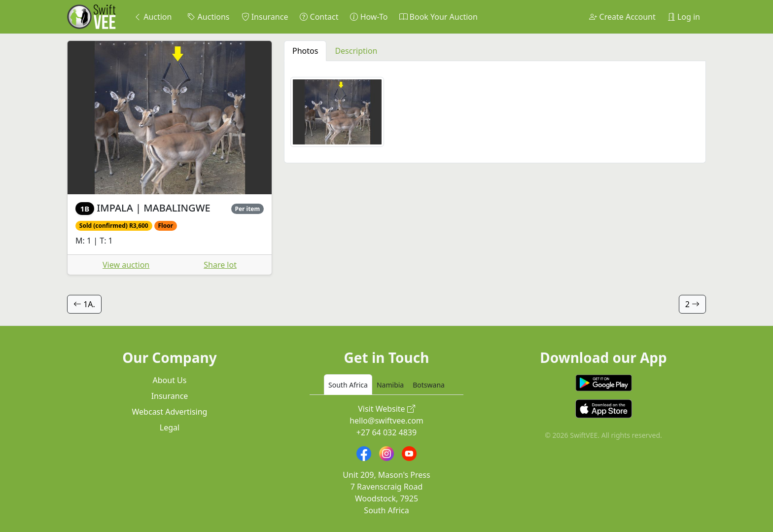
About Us (170, 380)
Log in (684, 17)
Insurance (265, 17)
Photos (305, 51)
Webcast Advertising (170, 412)
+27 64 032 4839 (386, 432)
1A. (84, 304)
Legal (170, 427)
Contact (319, 17)
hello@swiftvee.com (386, 421)
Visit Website (386, 409)
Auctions (208, 17)
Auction (153, 17)
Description (356, 51)
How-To (369, 17)
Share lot (220, 265)
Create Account (622, 17)
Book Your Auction (438, 17)
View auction (126, 265)
